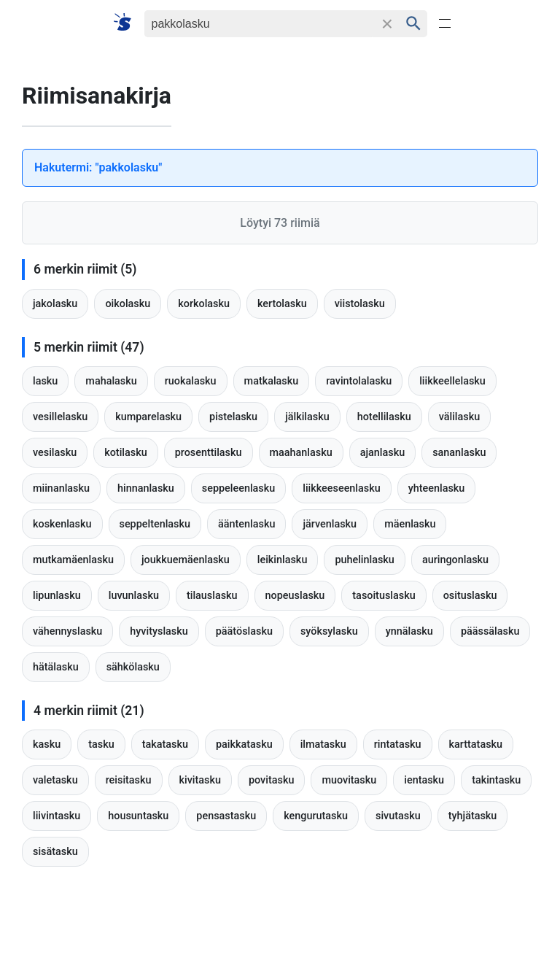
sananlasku (459, 453)
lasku (45, 381)
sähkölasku (133, 667)
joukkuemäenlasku (186, 560)
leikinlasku (283, 560)
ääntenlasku (246, 524)
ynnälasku (409, 631)
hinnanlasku (146, 488)
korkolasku (204, 304)
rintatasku (398, 744)
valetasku (55, 780)
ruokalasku (191, 381)
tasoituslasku (384, 596)
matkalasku (272, 381)
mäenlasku (410, 524)
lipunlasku (57, 596)
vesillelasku (60, 417)
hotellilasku (384, 417)
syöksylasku (329, 631)
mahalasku (111, 381)
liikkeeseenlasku (341, 488)
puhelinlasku (364, 560)
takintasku (496, 780)
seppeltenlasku (155, 524)
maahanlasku (301, 453)
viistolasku (360, 304)
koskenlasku (62, 524)
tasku (101, 744)
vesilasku (55, 453)
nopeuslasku (295, 596)
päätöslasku (244, 631)
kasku (47, 744)
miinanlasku (61, 488)
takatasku (165, 744)
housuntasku (138, 816)
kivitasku (200, 780)
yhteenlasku (437, 488)
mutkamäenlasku (73, 560)
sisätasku (55, 852)
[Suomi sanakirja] (127, 23)
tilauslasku (212, 596)
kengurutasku (316, 816)
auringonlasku (455, 560)
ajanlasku (382, 453)
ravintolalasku (359, 381)
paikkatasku (244, 744)
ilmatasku (323, 744)
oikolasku (128, 304)
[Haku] (259, 24)
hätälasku (56, 667)
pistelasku (233, 417)
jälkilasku (307, 417)
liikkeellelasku (452, 381)
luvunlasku (134, 596)
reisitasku (129, 780)
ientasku (424, 780)
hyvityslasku (159, 631)
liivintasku (57, 816)
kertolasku (282, 304)
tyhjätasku (473, 816)
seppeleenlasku (238, 488)
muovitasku (349, 780)
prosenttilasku (209, 453)
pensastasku (226, 816)
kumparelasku (148, 417)
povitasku (271, 780)
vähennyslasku (67, 631)
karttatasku (476, 744)
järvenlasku (330, 524)
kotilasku (125, 453)
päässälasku (490, 631)
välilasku (459, 417)
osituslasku (470, 596)
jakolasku (55, 304)
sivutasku (398, 816)
